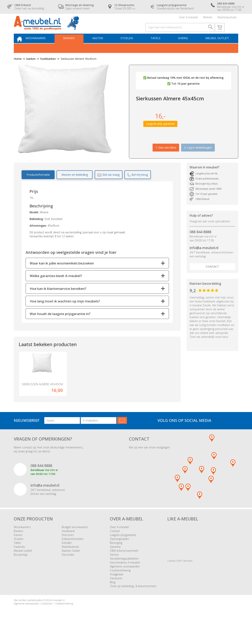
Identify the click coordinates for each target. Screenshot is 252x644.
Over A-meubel (188, 19)
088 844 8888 (200, 241)
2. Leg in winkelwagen (198, 157)
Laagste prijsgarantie (123, 552)
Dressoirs (68, 552)
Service (114, 572)
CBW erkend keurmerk (124, 568)
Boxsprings (21, 572)
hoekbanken (47, 68)
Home (18, 68)
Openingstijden (119, 556)
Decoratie (68, 572)
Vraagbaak (117, 591)
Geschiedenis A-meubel (125, 580)
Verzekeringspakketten (124, 576)
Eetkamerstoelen (73, 556)
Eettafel (67, 560)
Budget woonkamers (75, 544)
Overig (183, 47)
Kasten (102, 47)
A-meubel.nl (58, 617)
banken (29, 68)
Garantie (115, 564)
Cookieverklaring (120, 587)
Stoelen (130, 47)
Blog (113, 599)
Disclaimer (47, 621)
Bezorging (116, 560)
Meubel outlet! (216, 47)
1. (166, 157)
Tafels (157, 47)
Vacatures (116, 595)
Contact (212, 276)
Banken (75, 47)
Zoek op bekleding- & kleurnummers (133, 603)
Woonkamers (43, 47)
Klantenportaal (227, 19)
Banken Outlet (71, 568)
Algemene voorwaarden (125, 583)
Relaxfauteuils (70, 564)
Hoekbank (68, 548)
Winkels (208, 19)
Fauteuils (19, 564)
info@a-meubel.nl (204, 257)
